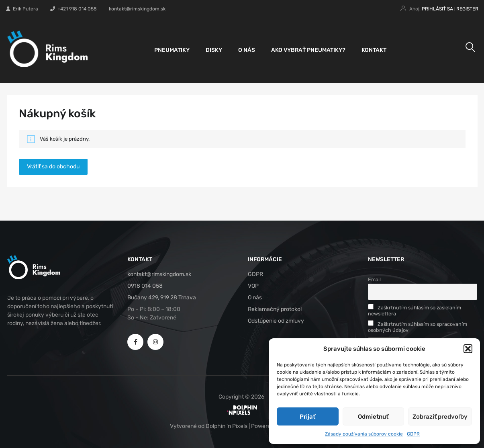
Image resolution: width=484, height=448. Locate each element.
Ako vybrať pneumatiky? (308, 50)
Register (467, 9)
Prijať (307, 417)
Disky (214, 50)
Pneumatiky (172, 50)
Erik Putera (22, 9)
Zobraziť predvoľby (440, 417)
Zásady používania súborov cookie (364, 434)
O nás (247, 50)
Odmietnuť (373, 417)
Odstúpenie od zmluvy (276, 321)
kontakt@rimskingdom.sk (137, 9)
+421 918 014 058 (74, 9)
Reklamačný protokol (275, 309)
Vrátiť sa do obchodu (53, 167)
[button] (468, 349)
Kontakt (374, 50)
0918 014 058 (145, 286)
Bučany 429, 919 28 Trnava (162, 298)
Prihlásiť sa (437, 9)
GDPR (413, 434)
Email (374, 279)
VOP (253, 286)
